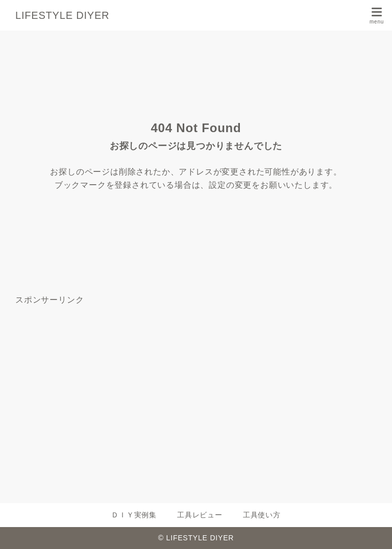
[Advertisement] (196, 394)
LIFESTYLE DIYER (62, 15)
